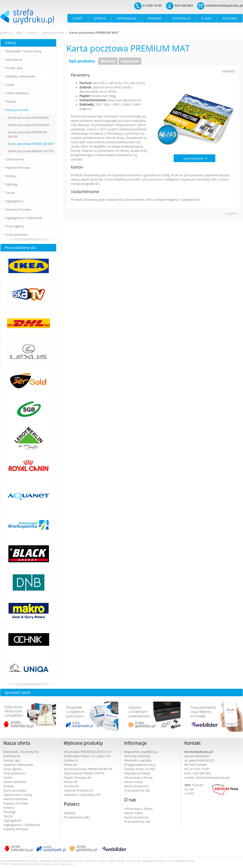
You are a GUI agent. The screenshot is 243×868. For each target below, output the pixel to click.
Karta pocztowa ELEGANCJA (29, 125)
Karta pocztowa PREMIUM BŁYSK (28, 134)
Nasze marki (133, 782)
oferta (32, 32)
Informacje (135, 743)
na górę (231, 213)
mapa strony (67, 864)
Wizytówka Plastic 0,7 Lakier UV (87, 756)
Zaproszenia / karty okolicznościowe (18, 797)
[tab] (28, 51)
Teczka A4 (71, 786)
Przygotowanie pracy (140, 765)
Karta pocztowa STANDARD (29, 117)
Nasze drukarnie (136, 786)
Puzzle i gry (14, 68)
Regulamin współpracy (141, 752)
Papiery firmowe (16, 803)
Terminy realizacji (137, 756)
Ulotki (8, 777)
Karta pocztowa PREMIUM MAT (31, 144)
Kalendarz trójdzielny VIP (82, 795)
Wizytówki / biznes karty (24, 51)
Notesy (9, 807)
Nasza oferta (17, 743)
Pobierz (72, 804)
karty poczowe (53, 32)
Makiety (108, 61)
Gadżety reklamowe (20, 76)
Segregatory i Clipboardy (24, 218)
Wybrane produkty (83, 743)
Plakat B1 (71, 765)
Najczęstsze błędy (137, 773)
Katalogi (9, 812)
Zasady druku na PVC (140, 769)
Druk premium (17, 234)
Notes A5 (71, 782)
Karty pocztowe (15, 790)
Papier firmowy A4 (77, 777)
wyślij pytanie (193, 158)
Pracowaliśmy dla (20, 248)
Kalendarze (14, 59)
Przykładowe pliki (77, 817)
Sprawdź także (17, 692)
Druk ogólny (15, 226)
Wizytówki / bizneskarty (21, 752)
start (19, 32)
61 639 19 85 (152, 5)
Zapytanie (130, 61)
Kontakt (193, 743)
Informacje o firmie (138, 777)
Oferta (11, 43)
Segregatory (12, 820)
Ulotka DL (71, 760)
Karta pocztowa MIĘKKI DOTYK (31, 151)
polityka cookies (50, 864)
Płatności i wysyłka (138, 760)
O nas (130, 800)
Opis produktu (82, 61)
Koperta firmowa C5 (79, 790)
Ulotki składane (15, 782)
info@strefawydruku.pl (224, 5)
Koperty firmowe (16, 829)
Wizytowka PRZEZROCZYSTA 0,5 (87, 752)
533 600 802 (184, 5)
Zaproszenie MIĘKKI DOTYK (84, 773)
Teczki (8, 816)
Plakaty (9, 786)
